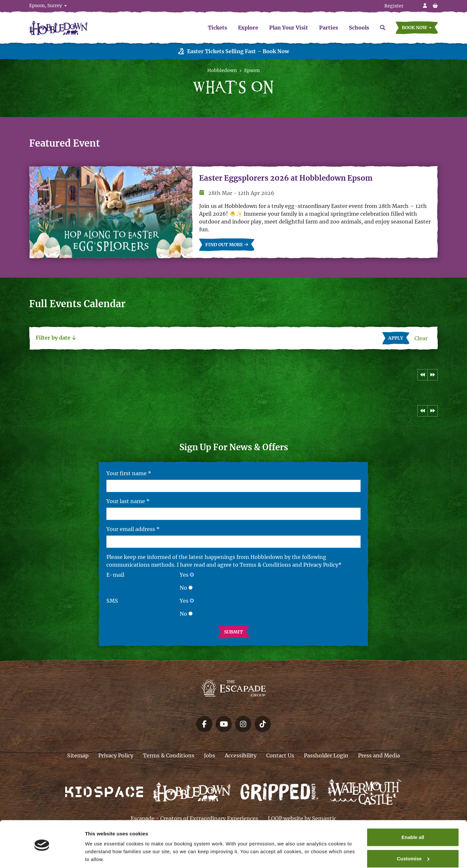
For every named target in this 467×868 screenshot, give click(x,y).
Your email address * (133, 529)
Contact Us (280, 755)
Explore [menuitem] (248, 28)
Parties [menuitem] (329, 28)
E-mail (115, 575)
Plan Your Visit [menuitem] (289, 28)
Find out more (227, 245)
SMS (112, 601)
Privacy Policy (116, 755)
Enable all (413, 815)
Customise (413, 836)
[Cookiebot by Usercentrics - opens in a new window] (42, 855)
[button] (417, 28)
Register (394, 6)
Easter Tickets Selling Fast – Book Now (234, 51)
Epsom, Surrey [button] (46, 6)
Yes (184, 575)
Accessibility (241, 755)
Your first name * (129, 473)
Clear (423, 338)
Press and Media (379, 755)
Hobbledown (222, 70)
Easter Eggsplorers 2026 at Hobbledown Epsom (286, 178)
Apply (399, 338)
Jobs (210, 755)
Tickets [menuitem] (217, 28)
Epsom (252, 70)
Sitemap (78, 755)
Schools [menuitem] (359, 28)
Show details (100, 855)
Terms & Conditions (169, 755)
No (183, 588)
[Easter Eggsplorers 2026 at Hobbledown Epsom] (111, 212)
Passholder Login (326, 755)
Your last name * (128, 501)
